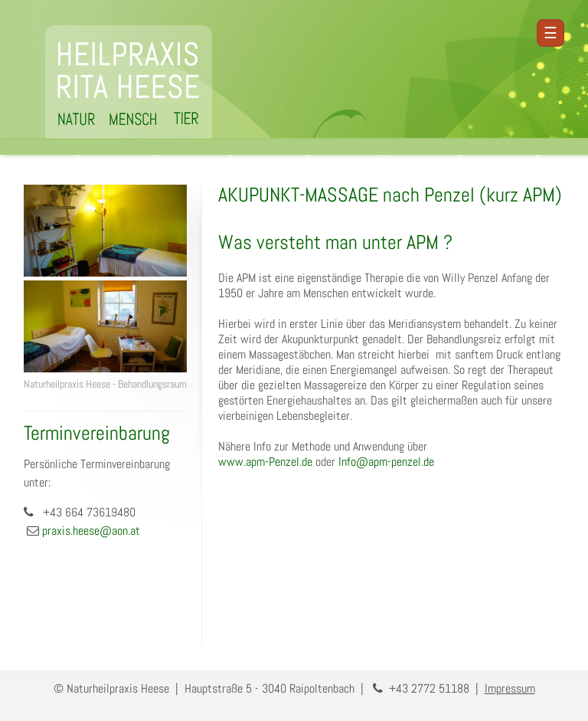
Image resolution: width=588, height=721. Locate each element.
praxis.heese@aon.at (91, 531)
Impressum (510, 688)
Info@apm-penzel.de (386, 462)
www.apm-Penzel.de (265, 462)
